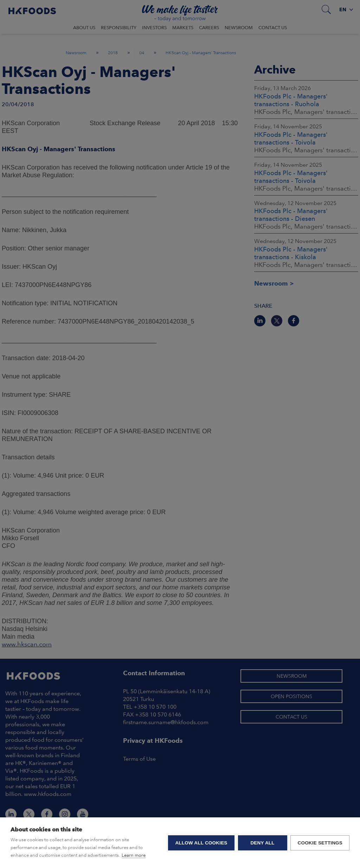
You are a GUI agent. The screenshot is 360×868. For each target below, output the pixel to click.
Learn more (134, 855)
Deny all (262, 843)
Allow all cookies (201, 843)
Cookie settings (320, 843)
